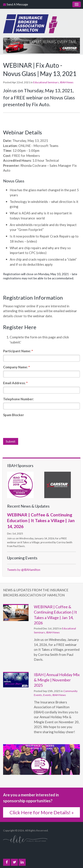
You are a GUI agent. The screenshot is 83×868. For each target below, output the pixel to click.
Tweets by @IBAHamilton (24, 570)
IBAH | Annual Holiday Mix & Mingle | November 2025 (57, 680)
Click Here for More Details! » (42, 812)
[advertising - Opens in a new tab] (41, 45)
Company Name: (16, 367)
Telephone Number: (18, 399)
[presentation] (37, 427)
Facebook (7, 862)
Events (47, 695)
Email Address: (15, 383)
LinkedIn (22, 862)
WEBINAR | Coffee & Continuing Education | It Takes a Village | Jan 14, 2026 (41, 520)
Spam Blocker (14, 415)
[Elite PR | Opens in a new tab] (25, 839)
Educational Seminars (46, 82)
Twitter (14, 862)
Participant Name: (18, 351)
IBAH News (67, 82)
